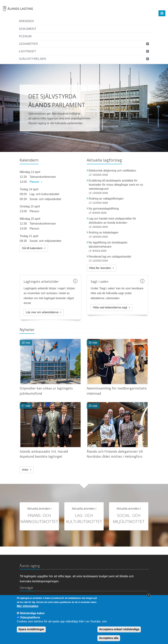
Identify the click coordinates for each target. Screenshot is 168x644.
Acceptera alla (109, 638)
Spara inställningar (31, 629)
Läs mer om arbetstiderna (42, 312)
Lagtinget (28, 51)
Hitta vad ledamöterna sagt (110, 307)
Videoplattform (30, 617)
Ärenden (26, 21)
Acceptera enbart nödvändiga (119, 629)
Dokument (28, 29)
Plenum (25, 36)
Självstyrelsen (33, 59)
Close (149, 595)
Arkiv (25, 470)
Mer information (28, 606)
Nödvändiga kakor (32, 613)
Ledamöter (28, 44)
